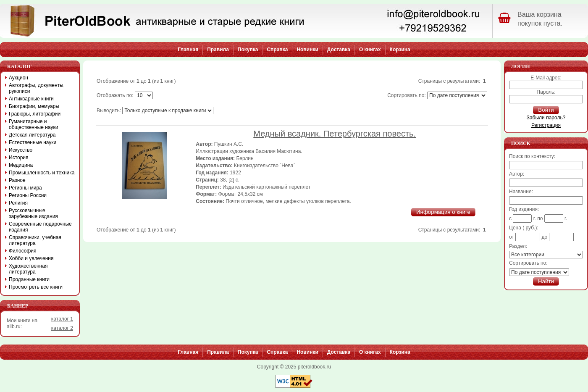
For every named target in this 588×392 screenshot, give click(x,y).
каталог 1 (62, 319)
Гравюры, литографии (35, 114)
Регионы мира (25, 188)
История (19, 158)
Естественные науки (33, 142)
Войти (546, 110)
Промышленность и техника (42, 173)
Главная (188, 50)
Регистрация (546, 125)
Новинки (307, 50)
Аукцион (18, 78)
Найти (546, 281)
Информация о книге (443, 212)
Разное (17, 180)
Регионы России (28, 195)
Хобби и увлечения (31, 258)
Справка (277, 50)
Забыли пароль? (546, 118)
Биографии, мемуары (34, 106)
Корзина (400, 50)
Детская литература (32, 135)
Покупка (248, 50)
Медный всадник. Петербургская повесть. (335, 134)
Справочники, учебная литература (35, 240)
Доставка (339, 50)
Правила (218, 50)
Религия (18, 203)
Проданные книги (29, 279)
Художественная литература (28, 269)
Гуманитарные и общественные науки (33, 124)
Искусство (21, 150)
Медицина (21, 165)
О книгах (370, 50)
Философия (23, 251)
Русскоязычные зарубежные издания (33, 213)
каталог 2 (62, 328)
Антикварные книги (31, 99)
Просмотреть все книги (36, 287)
